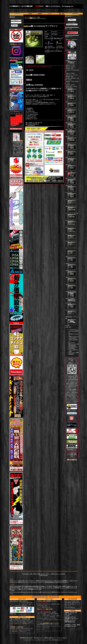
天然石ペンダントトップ (72, 244)
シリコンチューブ (33, 582)
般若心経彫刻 (72, 126)
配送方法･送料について (50, 638)
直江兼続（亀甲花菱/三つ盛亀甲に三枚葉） (72, 79)
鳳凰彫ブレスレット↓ (72, 273)
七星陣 (68, 326)
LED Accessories (57, 581)
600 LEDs (45, 581)
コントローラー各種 (42, 582)
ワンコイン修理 (38, 589)
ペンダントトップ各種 (52, 588)
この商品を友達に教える (33, 124)
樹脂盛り (72, 62)
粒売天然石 (72, 167)
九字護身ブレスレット (72, 147)
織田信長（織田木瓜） (71, 67)
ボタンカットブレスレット (72, 202)
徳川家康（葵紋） (70, 69)
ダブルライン (50, 581)
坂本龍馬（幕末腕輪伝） (72, 119)
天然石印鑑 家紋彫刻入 (72, 294)
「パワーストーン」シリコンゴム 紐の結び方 (74, 331)
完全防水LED (21, 582)
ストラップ (72, 237)
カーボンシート (64, 592)
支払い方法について (38, 638)
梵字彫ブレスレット (72, 153)
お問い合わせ (75, 14)
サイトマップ (72, 342)
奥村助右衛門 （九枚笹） (72, 86)
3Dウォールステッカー (28, 592)
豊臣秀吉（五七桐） (71, 65)
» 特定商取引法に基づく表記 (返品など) (53, 51)
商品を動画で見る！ (73, 347)
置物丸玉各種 (72, 188)
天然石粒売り (56, 586)
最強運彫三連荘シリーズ (72, 209)
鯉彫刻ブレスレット (72, 266)
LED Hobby (56, 582)
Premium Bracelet (72, 223)
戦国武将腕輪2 (72, 98)
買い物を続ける (31, 126)
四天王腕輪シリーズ (72, 112)
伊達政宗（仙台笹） (71, 85)
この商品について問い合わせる (35, 122)
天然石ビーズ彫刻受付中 (72, 44)
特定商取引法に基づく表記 (26, 638)
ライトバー (26, 582)
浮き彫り (51, 586)
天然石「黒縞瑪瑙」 (72, 300)
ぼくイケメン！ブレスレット (72, 252)
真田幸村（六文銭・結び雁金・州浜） (72, 82)
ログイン (50, 14)
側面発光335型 (39, 581)
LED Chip (61, 582)
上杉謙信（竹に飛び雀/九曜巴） (72, 71)
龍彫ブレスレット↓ (72, 259)
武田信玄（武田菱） (71, 73)
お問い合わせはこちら (70, 622)
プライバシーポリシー (70, 607)
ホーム (26, 17)
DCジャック (15, 582)
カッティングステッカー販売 (16, 592)
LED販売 (30, 14)
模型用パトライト (56, 592)
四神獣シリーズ (72, 139)
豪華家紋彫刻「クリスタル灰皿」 (72, 321)
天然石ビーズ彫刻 (14, 586)
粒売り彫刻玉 (17, 588)
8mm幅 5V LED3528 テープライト (38, 18)
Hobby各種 (72, 306)
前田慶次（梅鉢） (70, 77)
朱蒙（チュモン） (72, 160)
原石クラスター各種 (72, 181)
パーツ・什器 (72, 174)
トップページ (17, 14)
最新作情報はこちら (72, 450)
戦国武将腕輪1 (72, 91)
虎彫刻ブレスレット (72, 287)
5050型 (19, 581)
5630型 (23, 581)
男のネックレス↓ (72, 230)
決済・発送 (61, 14)
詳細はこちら (13, 614)
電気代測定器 (50, 582)
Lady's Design (72, 195)
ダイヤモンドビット (47, 592)
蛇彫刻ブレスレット (72, 280)
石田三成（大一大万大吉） (72, 75)
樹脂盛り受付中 (21, 586)
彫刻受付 (40, 14)
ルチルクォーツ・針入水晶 (72, 216)
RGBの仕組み (72, 348)
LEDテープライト (32, 17)
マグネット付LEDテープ (30, 581)
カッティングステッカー (72, 313)
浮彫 (72, 105)
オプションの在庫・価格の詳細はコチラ (54, 38)
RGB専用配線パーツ (66, 581)
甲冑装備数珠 (31, 589)
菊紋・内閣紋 (72, 133)
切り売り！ (66, 582)
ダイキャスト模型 (38, 592)
